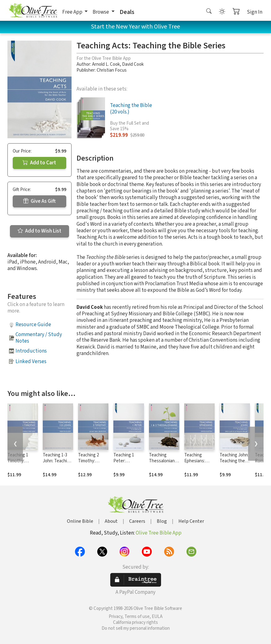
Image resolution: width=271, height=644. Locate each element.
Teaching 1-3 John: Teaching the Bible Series (57, 464)
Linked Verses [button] (31, 362)
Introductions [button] (31, 351)
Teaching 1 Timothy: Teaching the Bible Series (20, 464)
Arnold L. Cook (106, 64)
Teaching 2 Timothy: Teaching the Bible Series (91, 464)
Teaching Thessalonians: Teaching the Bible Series (163, 464)
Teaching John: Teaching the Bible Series (234, 461)
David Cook (133, 64)
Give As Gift (39, 201)
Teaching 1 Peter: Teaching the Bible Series (126, 464)
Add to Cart (39, 163)
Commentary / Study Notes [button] (39, 338)
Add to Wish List (39, 231)
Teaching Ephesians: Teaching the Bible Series (197, 464)
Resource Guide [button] (33, 325)
